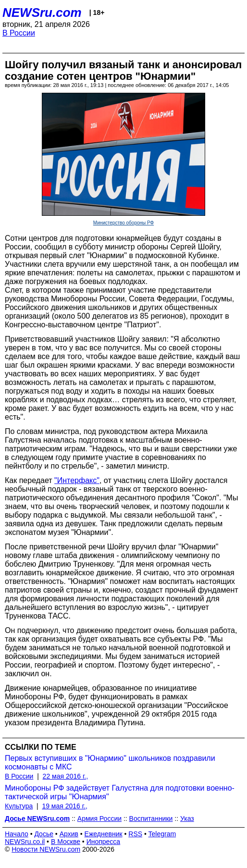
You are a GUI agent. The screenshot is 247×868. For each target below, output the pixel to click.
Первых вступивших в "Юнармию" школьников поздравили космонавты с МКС (110, 763)
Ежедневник (104, 834)
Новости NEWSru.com (46, 849)
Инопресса (104, 842)
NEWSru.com (42, 12)
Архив (69, 834)
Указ (187, 818)
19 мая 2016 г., (65, 806)
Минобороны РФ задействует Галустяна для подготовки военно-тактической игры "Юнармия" (120, 792)
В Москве (66, 842)
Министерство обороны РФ (123, 223)
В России (19, 33)
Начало (17, 834)
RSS (135, 834)
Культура (19, 806)
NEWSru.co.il (25, 842)
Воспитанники (151, 818)
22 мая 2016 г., (66, 776)
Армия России (99, 818)
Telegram (162, 834)
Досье (44, 834)
